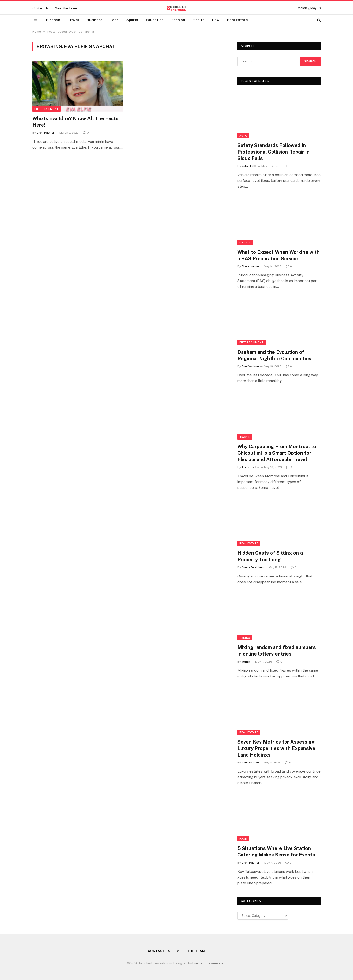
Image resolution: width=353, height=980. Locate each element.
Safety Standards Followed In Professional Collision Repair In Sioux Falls (273, 152)
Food (243, 839)
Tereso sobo (250, 467)
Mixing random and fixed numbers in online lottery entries (277, 651)
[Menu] (36, 20)
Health (199, 20)
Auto (243, 136)
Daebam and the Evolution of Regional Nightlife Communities (274, 355)
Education (155, 20)
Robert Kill (249, 166)
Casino (245, 638)
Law (216, 20)
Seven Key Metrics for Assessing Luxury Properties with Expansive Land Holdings (276, 748)
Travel (73, 20)
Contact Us (40, 8)
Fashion (178, 20)
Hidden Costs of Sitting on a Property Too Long (270, 556)
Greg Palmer (45, 133)
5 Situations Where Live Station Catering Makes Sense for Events (276, 852)
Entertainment (46, 109)
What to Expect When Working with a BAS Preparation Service (279, 255)
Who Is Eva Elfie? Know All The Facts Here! (75, 122)
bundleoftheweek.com (209, 963)
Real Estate (237, 20)
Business (95, 20)
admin (246, 662)
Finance (53, 20)
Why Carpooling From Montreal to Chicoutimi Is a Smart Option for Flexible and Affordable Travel (277, 453)
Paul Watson (250, 366)
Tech (114, 20)
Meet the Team (66, 8)
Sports (132, 20)
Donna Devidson (253, 567)
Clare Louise (250, 266)
